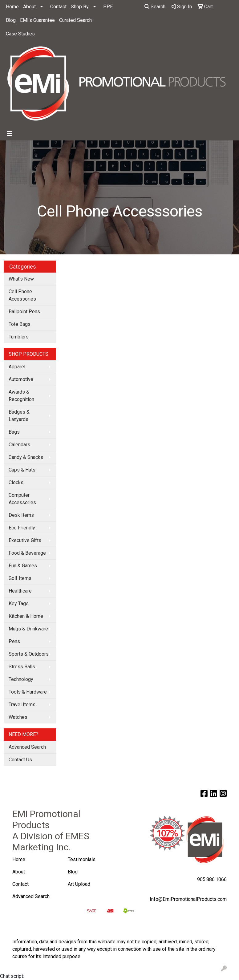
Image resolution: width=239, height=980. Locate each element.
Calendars (19, 445)
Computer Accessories (22, 499)
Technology (21, 679)
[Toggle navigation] (10, 134)
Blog (11, 20)
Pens (14, 641)
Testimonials (82, 859)
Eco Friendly (22, 528)
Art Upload (80, 884)
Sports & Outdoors (29, 654)
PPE (108, 7)
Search (155, 7)
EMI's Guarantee (37, 20)
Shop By (80, 7)
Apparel (17, 367)
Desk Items (21, 515)
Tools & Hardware (28, 692)
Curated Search (75, 20)
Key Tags (19, 603)
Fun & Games (23, 566)
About (29, 7)
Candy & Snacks (26, 457)
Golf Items (20, 578)
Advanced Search (27, 747)
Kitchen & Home (26, 616)
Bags (14, 432)
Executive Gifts (25, 540)
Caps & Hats (22, 470)
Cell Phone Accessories (22, 295)
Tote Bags (20, 324)
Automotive (21, 379)
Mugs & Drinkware (28, 629)
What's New (21, 279)
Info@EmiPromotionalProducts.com (188, 899)
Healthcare (20, 591)
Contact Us (20, 760)
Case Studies (20, 34)
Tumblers (19, 337)
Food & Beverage (27, 553)
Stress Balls (22, 667)
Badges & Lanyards (19, 416)
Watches (18, 717)
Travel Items (22, 705)
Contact (58, 7)
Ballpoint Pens (24, 312)
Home (12, 7)
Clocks (16, 482)
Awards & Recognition (21, 396)
